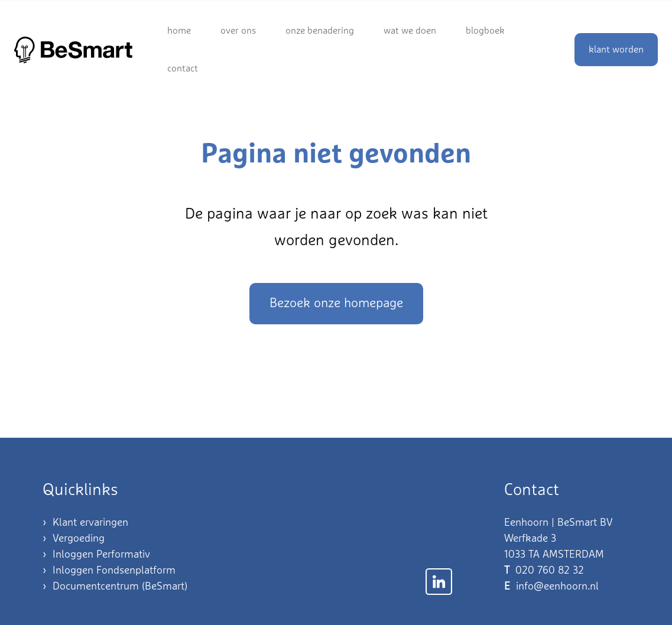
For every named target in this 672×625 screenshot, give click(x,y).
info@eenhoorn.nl (557, 587)
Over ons (238, 31)
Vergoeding (79, 539)
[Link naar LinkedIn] (439, 582)
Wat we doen (410, 31)
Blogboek (485, 31)
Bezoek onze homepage (336, 304)
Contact (183, 69)
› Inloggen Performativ (96, 555)
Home (179, 31)
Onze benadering (320, 31)
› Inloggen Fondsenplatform (109, 571)
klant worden (616, 50)
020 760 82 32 (550, 571)
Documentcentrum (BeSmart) (120, 587)
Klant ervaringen (90, 523)
